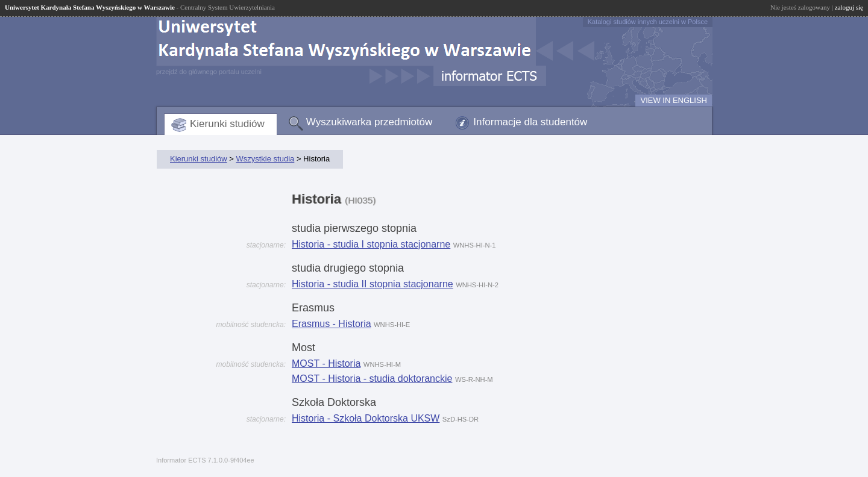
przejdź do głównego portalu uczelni (209, 72)
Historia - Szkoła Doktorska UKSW (366, 418)
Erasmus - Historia (332, 324)
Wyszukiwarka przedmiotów (370, 122)
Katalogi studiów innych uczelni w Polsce (648, 22)
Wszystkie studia (265, 159)
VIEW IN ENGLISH (674, 100)
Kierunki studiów (227, 124)
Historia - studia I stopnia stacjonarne (371, 244)
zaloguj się (849, 7)
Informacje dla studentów (530, 122)
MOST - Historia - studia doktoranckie (372, 379)
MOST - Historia (326, 363)
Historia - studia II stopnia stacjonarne (373, 284)
